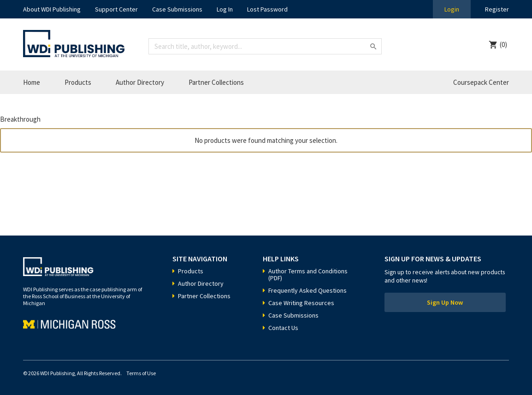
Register (497, 9)
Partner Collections (216, 82)
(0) (503, 44)
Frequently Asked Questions (307, 290)
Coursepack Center (481, 82)
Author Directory (140, 82)
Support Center (116, 9)
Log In (225, 9)
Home (32, 82)
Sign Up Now (445, 302)
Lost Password (267, 9)
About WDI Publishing (52, 9)
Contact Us (283, 328)
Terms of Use (141, 373)
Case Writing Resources (301, 303)
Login (452, 9)
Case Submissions (177, 9)
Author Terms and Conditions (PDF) (308, 274)
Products (78, 82)
